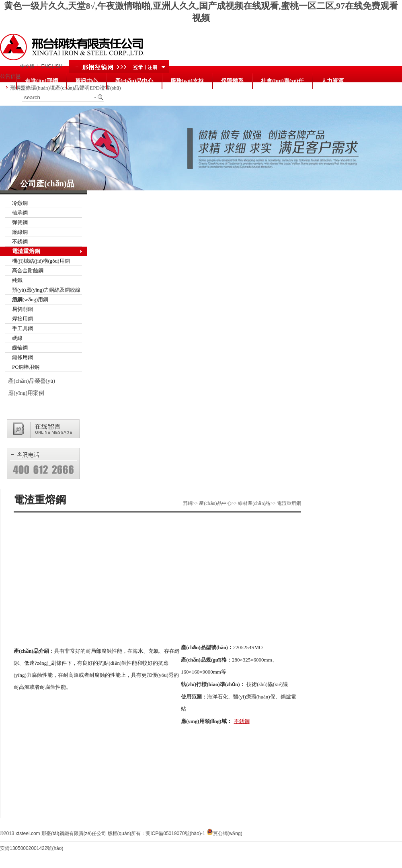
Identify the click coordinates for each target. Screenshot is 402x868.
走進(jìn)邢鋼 (41, 81)
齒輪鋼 (20, 348)
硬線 (17, 338)
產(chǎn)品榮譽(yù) (32, 381)
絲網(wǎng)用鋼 (30, 299)
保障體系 (232, 81)
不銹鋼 (20, 242)
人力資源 (332, 81)
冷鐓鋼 (20, 203)
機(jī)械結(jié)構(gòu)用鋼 (41, 261)
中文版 (27, 66)
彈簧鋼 (20, 222)
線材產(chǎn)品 (254, 503)
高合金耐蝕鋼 (28, 271)
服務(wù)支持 (187, 81)
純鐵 (17, 280)
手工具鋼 (23, 328)
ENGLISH (52, 66)
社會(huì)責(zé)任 (282, 81)
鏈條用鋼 (23, 357)
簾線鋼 (20, 232)
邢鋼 (188, 503)
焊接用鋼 (23, 319)
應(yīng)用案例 (26, 393)
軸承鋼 (20, 213)
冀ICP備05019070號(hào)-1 (175, 833)
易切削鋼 (23, 309)
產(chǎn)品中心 (134, 81)
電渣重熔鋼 (26, 251)
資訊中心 (86, 81)
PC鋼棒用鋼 (26, 367)
